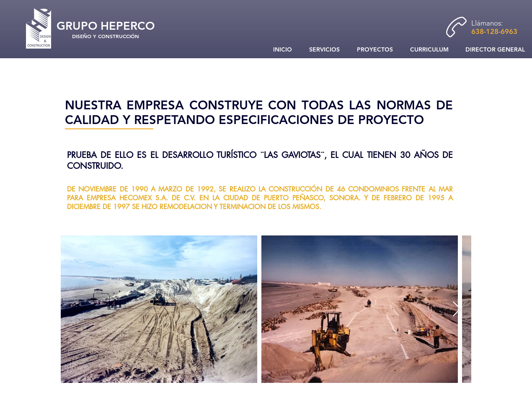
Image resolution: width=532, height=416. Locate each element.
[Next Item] (457, 309)
